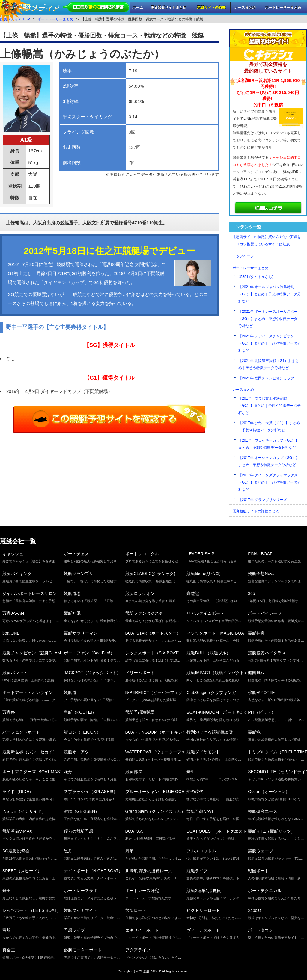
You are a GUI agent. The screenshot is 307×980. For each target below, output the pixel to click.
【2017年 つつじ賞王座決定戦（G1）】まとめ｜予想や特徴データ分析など (270, 406)
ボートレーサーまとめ (283, 8)
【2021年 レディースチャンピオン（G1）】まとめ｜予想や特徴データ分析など (270, 343)
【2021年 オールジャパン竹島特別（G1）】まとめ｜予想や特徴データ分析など (270, 294)
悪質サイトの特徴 (211, 8)
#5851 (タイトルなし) (256, 277)
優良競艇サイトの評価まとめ (256, 511)
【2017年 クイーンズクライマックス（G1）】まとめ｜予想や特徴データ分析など (270, 482)
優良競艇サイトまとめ (168, 8)
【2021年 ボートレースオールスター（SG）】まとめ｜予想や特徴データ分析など (268, 319)
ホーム (138, 8)
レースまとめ (245, 8)
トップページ (243, 256)
